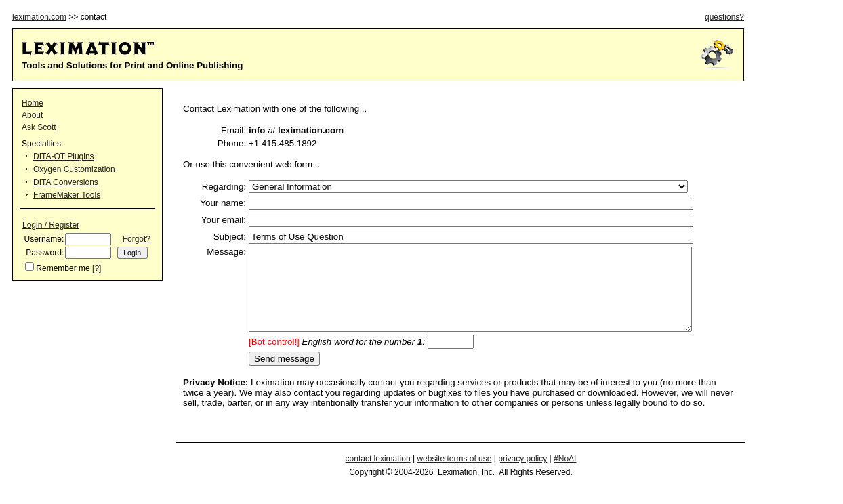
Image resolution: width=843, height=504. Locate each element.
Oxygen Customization (74, 169)
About (32, 115)
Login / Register (51, 225)
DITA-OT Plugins (64, 156)
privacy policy (522, 475)
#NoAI (565, 475)
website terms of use (454, 475)
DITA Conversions (66, 182)
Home (33, 103)
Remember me (63, 268)
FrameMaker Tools (67, 195)
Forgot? (137, 239)
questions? (724, 17)
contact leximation (378, 475)
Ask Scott (39, 127)
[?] (97, 268)
